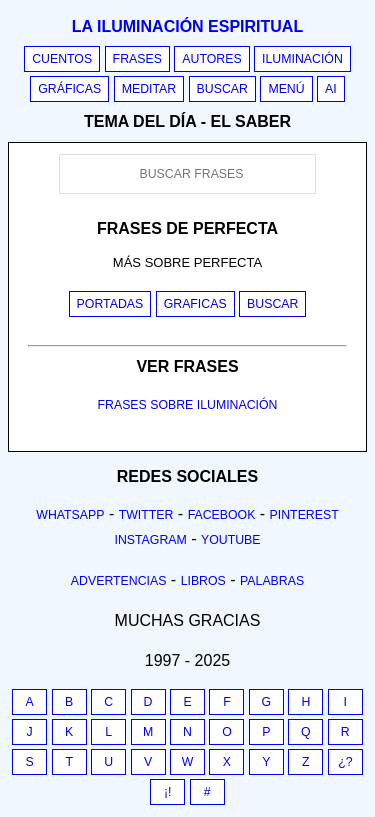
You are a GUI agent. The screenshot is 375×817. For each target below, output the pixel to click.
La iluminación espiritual (187, 26)
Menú (286, 89)
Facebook (222, 515)
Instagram (150, 540)
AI (331, 89)
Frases (137, 59)
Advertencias (119, 581)
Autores (211, 59)
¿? (345, 762)
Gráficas (69, 89)
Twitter (146, 515)
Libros (203, 581)
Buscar (222, 89)
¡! (168, 792)
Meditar (149, 89)
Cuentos (62, 59)
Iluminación (302, 59)
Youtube (231, 540)
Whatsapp (70, 515)
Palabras (272, 581)
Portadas (110, 304)
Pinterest (304, 515)
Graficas (195, 304)
